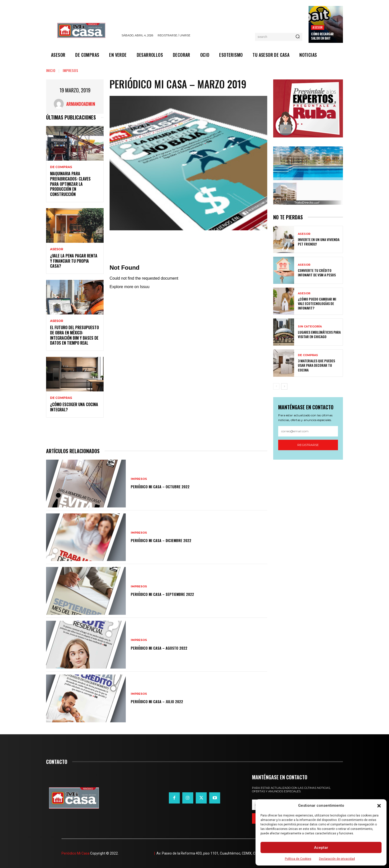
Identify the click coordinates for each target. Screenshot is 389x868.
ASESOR (318, 27)
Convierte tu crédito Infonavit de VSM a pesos (317, 273)
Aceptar (321, 848)
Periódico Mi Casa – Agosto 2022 (167, 647)
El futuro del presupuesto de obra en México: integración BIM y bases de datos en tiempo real (74, 335)
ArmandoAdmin (81, 104)
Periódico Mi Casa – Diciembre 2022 (170, 540)
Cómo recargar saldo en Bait (322, 36)
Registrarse (308, 445)
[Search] (298, 37)
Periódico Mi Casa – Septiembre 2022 (171, 594)
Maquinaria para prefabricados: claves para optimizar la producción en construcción (70, 184)
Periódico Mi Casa (75, 853)
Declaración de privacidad (337, 859)
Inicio (51, 70)
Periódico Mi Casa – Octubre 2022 (168, 486)
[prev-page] (276, 386)
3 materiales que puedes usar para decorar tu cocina (316, 365)
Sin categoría (310, 327)
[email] (308, 431)
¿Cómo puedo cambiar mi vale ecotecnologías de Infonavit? (317, 303)
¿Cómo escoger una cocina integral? (74, 407)
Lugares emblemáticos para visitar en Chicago (319, 334)
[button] (379, 806)
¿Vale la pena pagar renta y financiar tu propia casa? (74, 261)
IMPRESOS (70, 70)
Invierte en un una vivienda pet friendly (319, 242)
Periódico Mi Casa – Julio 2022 (164, 701)
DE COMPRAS (61, 167)
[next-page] (284, 386)
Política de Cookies (298, 859)
